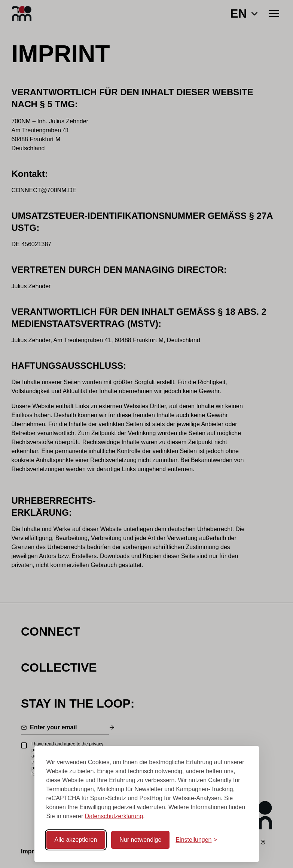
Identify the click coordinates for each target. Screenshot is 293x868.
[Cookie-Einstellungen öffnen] (196, 840)
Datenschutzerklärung (114, 816)
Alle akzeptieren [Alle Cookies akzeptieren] (76, 840)
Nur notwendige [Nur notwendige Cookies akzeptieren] (140, 840)
